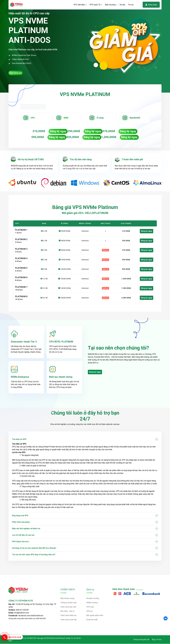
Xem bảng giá (16, 73)
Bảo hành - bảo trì (67, 611)
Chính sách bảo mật (68, 607)
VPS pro (90, 611)
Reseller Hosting (93, 599)
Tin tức (131, 5)
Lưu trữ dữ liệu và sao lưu (23, 535)
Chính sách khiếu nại (68, 616)
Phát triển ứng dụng (21, 522)
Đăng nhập (151, 5)
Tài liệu (122, 5)
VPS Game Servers (21, 542)
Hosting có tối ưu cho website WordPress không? (34, 548)
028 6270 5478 (15, 637)
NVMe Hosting (92, 603)
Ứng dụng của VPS (20, 516)
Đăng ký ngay (58, 131)
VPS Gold (90, 607)
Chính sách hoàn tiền (69, 620)
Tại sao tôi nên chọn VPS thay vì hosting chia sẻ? (34, 555)
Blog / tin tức (157, 640)
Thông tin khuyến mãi (141, 640)
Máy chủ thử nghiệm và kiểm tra (26, 529)
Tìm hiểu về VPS (19, 439)
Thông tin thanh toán (69, 603)
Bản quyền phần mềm (95, 616)
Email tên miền (92, 620)
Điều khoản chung (67, 599)
